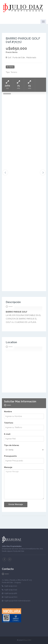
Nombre (8, 412)
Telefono (9, 423)
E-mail (7, 434)
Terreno (14, 72)
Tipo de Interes (12, 445)
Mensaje (8, 467)
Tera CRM (27, 640)
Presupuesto (10, 456)
